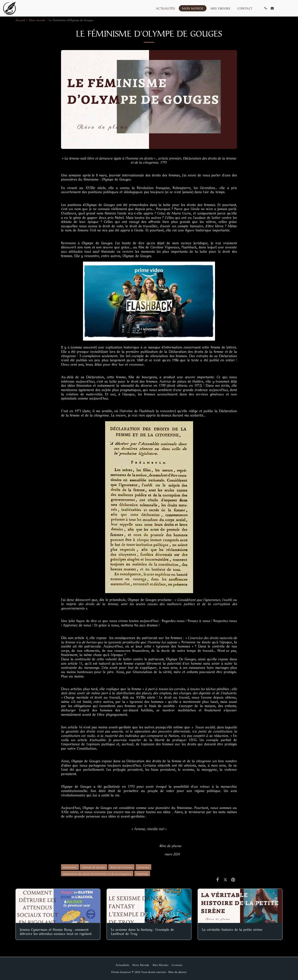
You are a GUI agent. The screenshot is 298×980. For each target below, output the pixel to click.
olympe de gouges (94, 867)
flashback (142, 873)
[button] (266, 8)
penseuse (143, 867)
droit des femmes (121, 867)
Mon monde (37, 20)
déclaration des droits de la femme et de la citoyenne (97, 873)
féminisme (70, 867)
